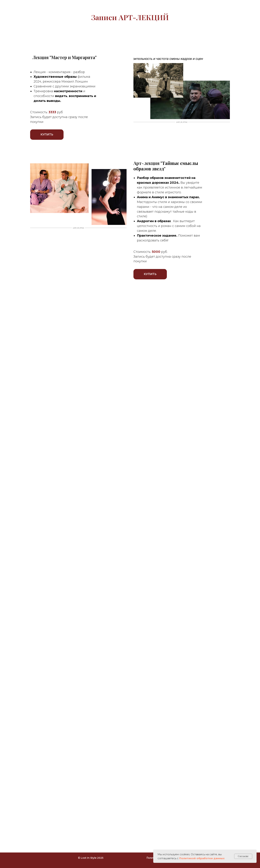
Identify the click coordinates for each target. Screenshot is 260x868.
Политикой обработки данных (202, 858)
